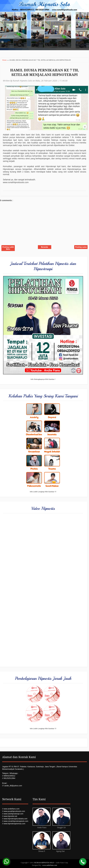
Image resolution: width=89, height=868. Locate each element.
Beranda (44, 247)
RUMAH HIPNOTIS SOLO (44, 863)
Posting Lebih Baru (8, 248)
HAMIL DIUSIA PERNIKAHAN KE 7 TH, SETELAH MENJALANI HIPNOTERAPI (44, 72)
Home (5, 60)
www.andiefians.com (50, 865)
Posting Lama (81, 247)
